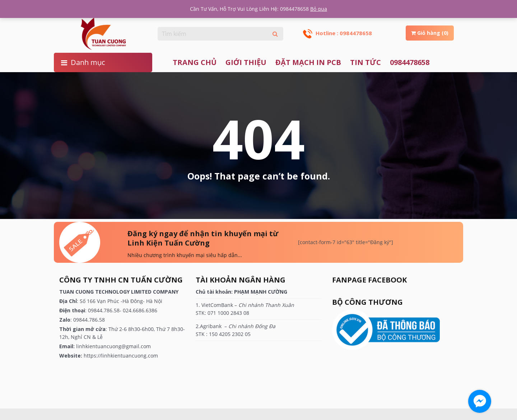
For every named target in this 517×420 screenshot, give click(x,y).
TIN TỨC (365, 62)
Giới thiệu (246, 62)
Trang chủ (195, 62)
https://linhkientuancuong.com (121, 356)
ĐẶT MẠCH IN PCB (308, 62)
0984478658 (410, 62)
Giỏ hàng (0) (430, 33)
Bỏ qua (319, 9)
